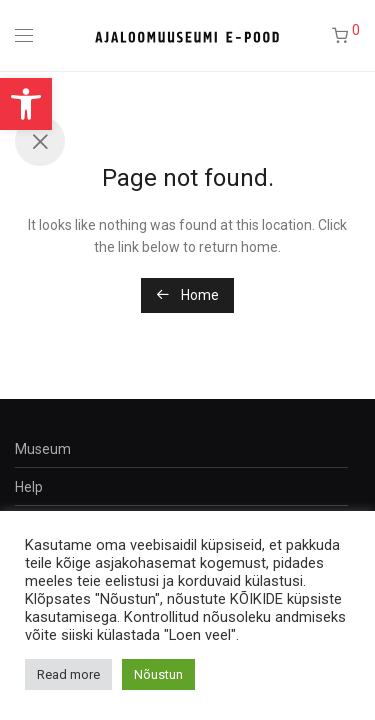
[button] (26, 104)
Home (187, 295)
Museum (43, 449)
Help (29, 487)
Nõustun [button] (158, 674)
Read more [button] (68, 674)
